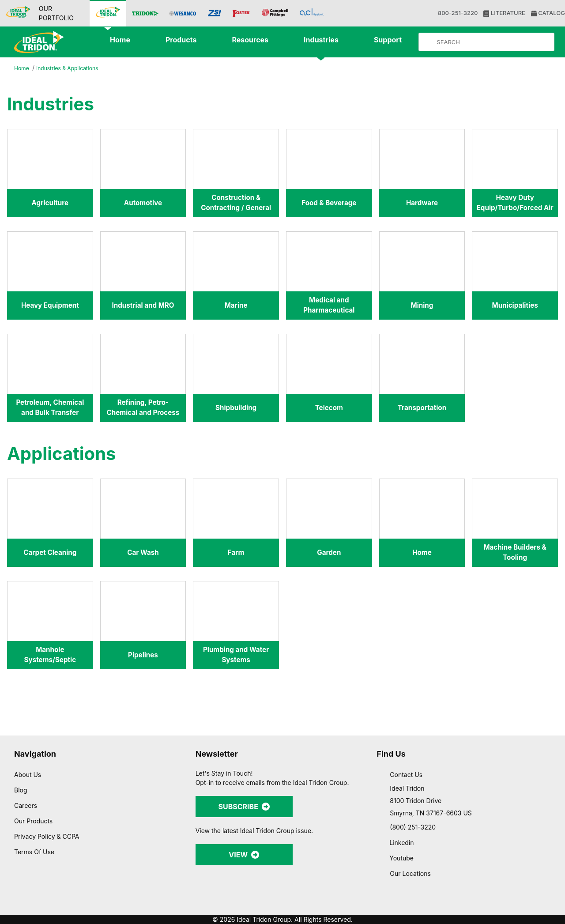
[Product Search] (494, 42)
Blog (21, 790)
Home (22, 69)
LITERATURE (504, 13)
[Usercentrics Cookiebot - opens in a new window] (57, 907)
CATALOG (547, 13)
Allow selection (469, 844)
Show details (463, 907)
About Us (28, 774)
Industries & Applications (71, 68)
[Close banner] (551, 810)
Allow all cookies (469, 818)
